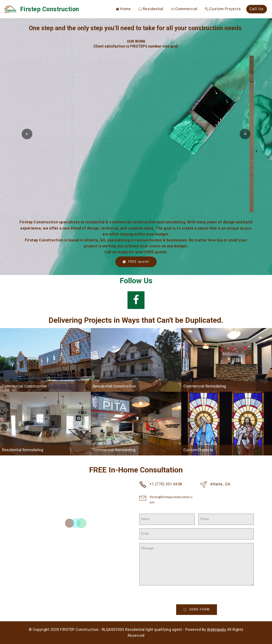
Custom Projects (223, 9)
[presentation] (170, 596)
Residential (151, 9)
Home (123, 9)
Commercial (184, 9)
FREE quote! (136, 262)
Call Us (257, 9)
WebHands (217, 630)
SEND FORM (196, 609)
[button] (136, 134)
